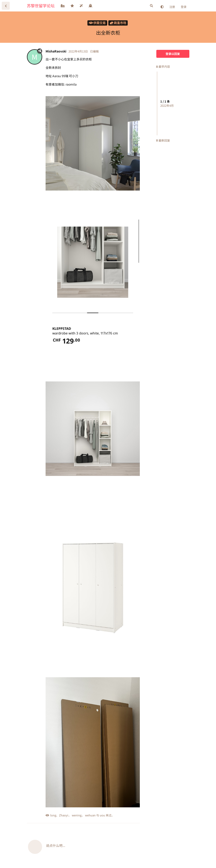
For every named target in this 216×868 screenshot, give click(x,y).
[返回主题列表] (6, 6)
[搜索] (151, 6)
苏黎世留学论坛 (41, 6)
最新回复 (163, 140)
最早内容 (163, 66)
